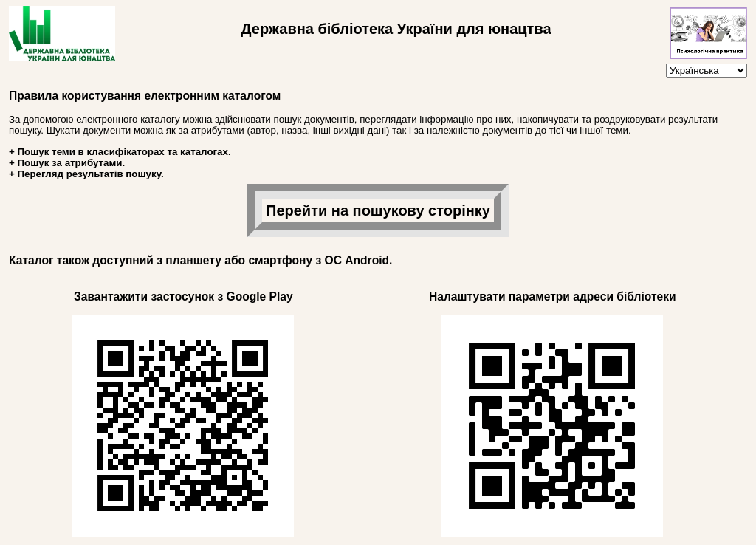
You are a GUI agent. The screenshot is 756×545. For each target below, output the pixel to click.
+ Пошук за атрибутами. (67, 163)
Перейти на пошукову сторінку (378, 210)
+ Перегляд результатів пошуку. (86, 174)
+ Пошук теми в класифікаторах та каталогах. (120, 152)
